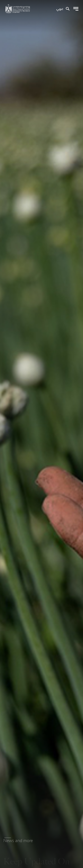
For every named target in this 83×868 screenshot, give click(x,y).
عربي (60, 9)
